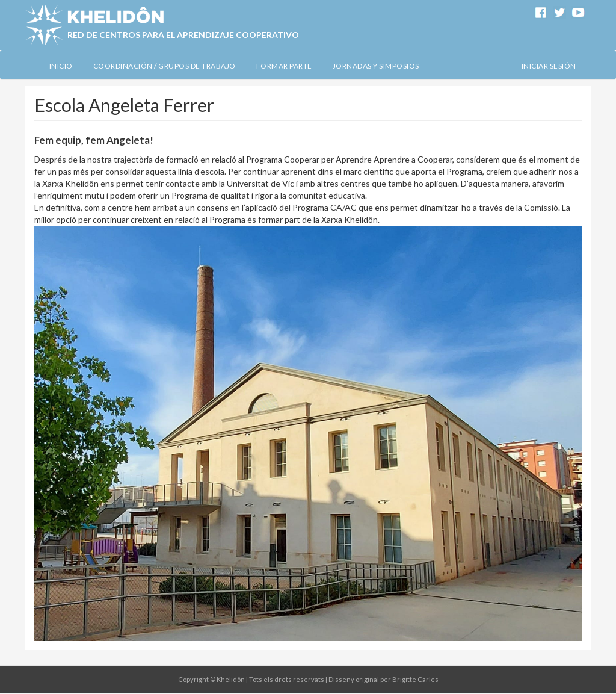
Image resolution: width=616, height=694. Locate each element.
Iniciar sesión (549, 66)
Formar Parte (284, 66)
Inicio (61, 66)
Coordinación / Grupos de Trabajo (165, 66)
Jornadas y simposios (376, 66)
